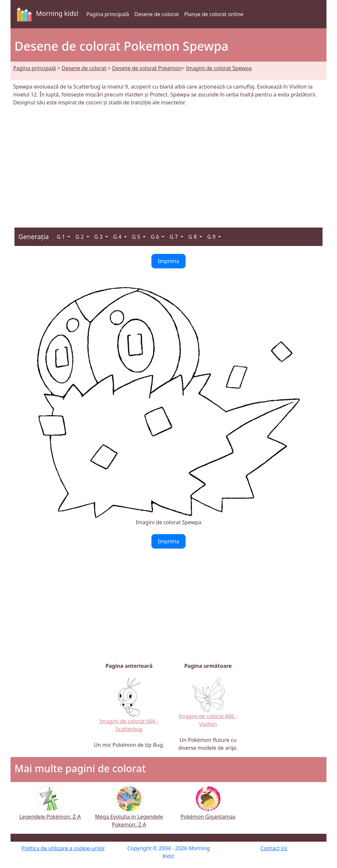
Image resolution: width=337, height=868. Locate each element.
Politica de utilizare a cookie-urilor (63, 848)
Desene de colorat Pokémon (147, 68)
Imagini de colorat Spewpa (219, 68)
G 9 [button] (212, 237)
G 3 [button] (99, 237)
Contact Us (274, 848)
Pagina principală (108, 14)
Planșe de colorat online (214, 14)
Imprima (169, 261)
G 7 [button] (174, 237)
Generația (34, 237)
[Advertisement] (168, 163)
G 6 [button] (156, 237)
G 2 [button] (80, 237)
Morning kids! (46, 14)
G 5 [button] (137, 237)
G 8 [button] (193, 237)
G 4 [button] (118, 237)
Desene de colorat (157, 14)
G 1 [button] (61, 237)
